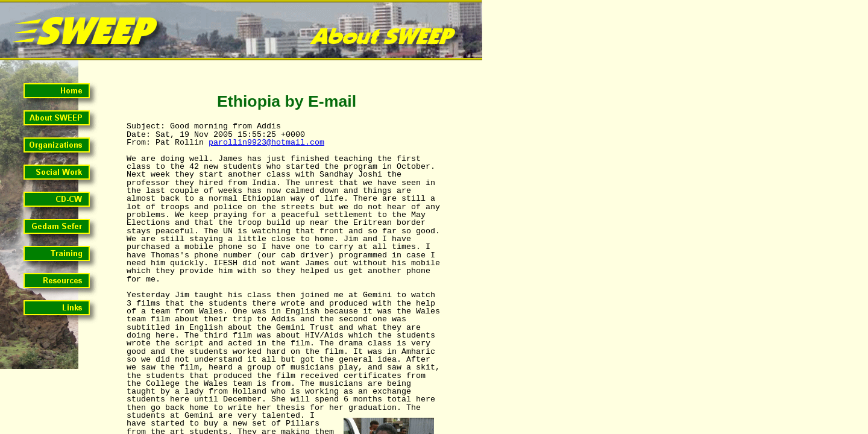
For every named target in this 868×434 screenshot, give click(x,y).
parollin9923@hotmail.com (266, 143)
